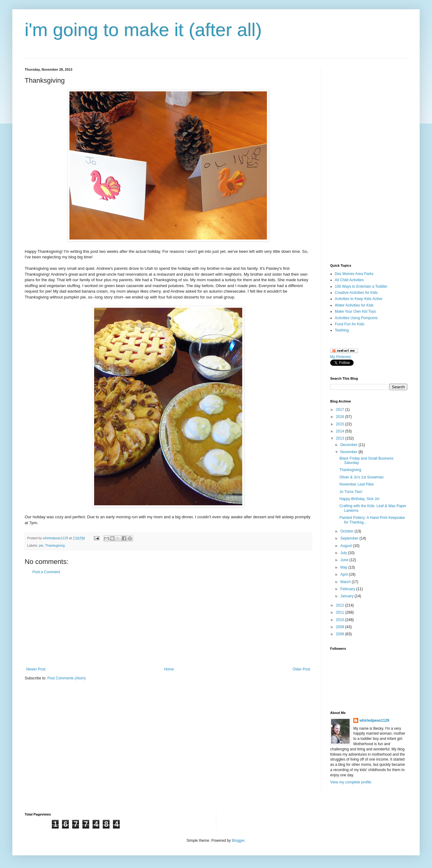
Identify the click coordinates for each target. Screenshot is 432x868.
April (345, 574)
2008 (341, 634)
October (347, 531)
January (347, 596)
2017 (341, 410)
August (347, 546)
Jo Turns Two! (351, 492)
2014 (341, 431)
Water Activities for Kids (354, 305)
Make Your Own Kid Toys (355, 311)
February (348, 589)
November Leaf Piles (357, 484)
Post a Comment (46, 572)
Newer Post (36, 669)
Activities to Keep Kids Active (359, 299)
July (344, 553)
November (349, 452)
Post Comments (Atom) (66, 678)
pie (41, 545)
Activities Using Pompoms (356, 318)
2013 (341, 438)
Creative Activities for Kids (356, 293)
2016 (341, 417)
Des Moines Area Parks (354, 274)
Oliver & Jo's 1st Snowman (361, 477)
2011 (341, 612)
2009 (341, 627)
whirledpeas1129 (56, 538)
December (349, 445)
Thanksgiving (55, 545)
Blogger (238, 841)
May (344, 567)
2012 (341, 605)
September (350, 538)
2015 (341, 424)
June (345, 560)
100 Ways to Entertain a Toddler (361, 286)
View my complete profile (351, 782)
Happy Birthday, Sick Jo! (359, 499)
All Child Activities (349, 280)
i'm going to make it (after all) (143, 30)
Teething (342, 330)
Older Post (301, 669)
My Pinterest (341, 357)
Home (169, 669)
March (346, 582)
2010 (341, 620)
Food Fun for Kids (349, 324)
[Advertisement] (168, 621)
